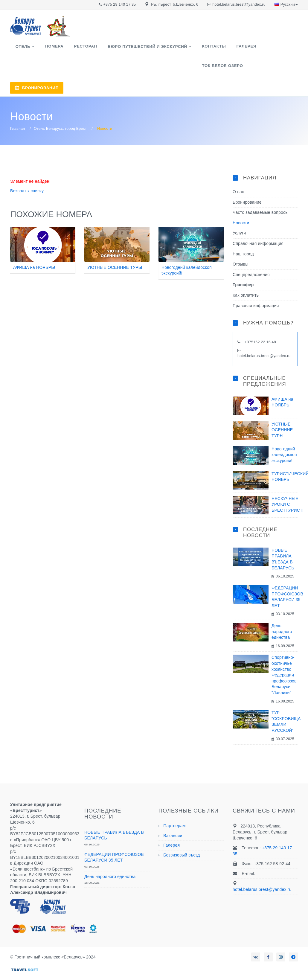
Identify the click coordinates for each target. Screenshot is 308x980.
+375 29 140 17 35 (120, 4)
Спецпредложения (251, 257)
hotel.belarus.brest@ (255, 338)
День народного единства (282, 614)
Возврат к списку (27, 173)
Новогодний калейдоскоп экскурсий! (284, 437)
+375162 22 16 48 (260, 324)
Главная (17, 111)
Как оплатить (246, 278)
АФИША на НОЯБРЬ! (34, 249)
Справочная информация (258, 226)
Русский (286, 4)
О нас (238, 174)
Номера (46, 48)
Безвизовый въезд (182, 837)
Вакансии (173, 818)
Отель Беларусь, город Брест (60, 111)
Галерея (218, 48)
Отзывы (240, 246)
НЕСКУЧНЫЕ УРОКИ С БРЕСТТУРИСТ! (288, 486)
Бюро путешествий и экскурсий (129, 49)
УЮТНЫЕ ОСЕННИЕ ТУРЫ (115, 249)
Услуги (239, 215)
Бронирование (247, 184)
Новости (241, 205)
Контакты (191, 48)
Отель (20, 49)
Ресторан (73, 48)
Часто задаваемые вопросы (261, 195)
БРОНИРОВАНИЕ (203, 73)
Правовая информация (256, 288)
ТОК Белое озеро (254, 48)
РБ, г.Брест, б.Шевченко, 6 (175, 4)
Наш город (243, 236)
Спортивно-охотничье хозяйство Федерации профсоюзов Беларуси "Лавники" (284, 657)
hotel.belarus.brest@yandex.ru (239, 4)
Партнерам (174, 808)
